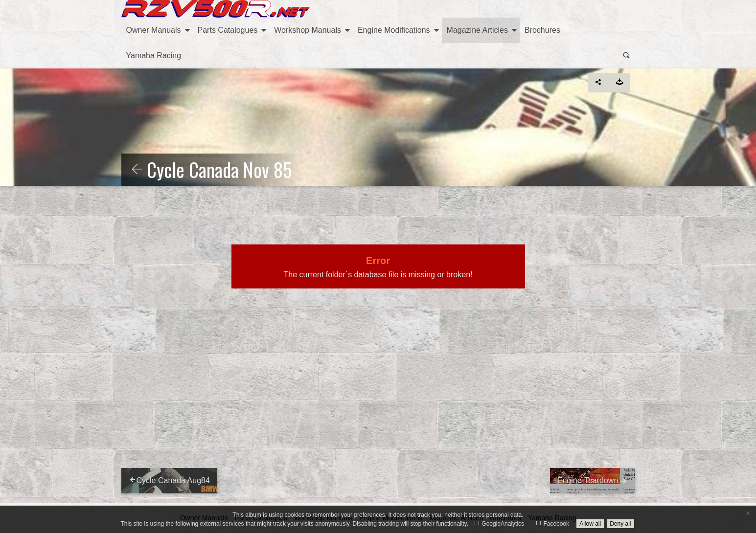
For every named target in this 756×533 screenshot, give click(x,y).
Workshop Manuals (308, 30)
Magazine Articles (477, 30)
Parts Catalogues (228, 30)
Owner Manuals (154, 30)
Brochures (542, 30)
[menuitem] (157, 30)
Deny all (620, 524)
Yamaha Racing (154, 56)
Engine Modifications (394, 30)
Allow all (590, 524)
